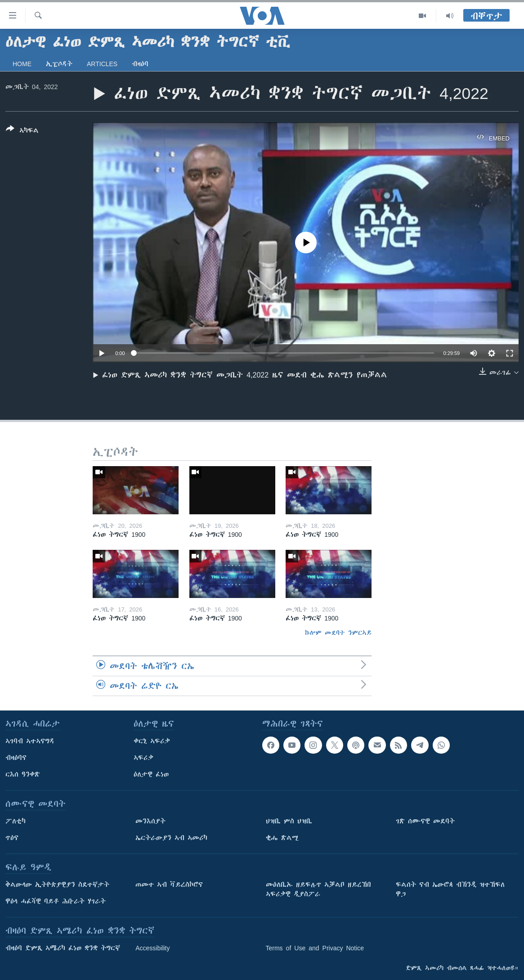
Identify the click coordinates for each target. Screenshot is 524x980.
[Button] (22, 131)
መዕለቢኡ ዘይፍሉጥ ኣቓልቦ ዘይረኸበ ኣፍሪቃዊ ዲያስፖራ (318, 889)
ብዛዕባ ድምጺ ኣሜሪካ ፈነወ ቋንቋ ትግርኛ (63, 948)
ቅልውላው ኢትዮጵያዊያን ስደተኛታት (57, 885)
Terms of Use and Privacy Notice (315, 948)
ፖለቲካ (16, 821)
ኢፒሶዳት (59, 64)
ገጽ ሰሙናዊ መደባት (425, 821)
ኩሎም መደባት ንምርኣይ (338, 633)
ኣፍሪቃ (143, 758)
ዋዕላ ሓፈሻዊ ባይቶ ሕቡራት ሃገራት (56, 901)
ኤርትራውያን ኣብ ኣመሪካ (171, 838)
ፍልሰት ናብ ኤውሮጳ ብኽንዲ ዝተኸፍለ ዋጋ (450, 889)
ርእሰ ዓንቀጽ (23, 774)
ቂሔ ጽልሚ (282, 838)
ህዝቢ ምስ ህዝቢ (289, 821)
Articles (102, 64)
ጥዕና (12, 838)
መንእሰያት (150, 821)
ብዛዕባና (16, 758)
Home (22, 64)
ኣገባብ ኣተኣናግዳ (30, 741)
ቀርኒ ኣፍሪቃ (152, 741)
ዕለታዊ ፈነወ (151, 774)
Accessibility (152, 948)
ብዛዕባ (140, 64)
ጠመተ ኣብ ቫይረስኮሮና (169, 885)
